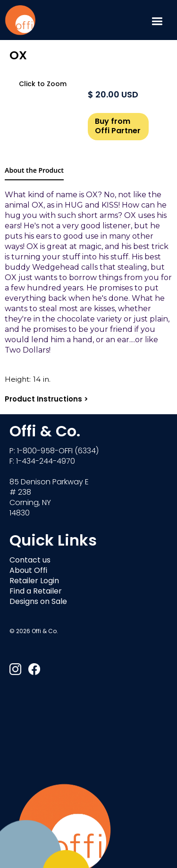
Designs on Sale (38, 602)
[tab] (34, 171)
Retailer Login (34, 581)
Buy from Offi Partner (118, 127)
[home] (20, 20)
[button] (157, 20)
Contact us (30, 561)
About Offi (28, 571)
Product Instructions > (46, 400)
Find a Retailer (36, 592)
